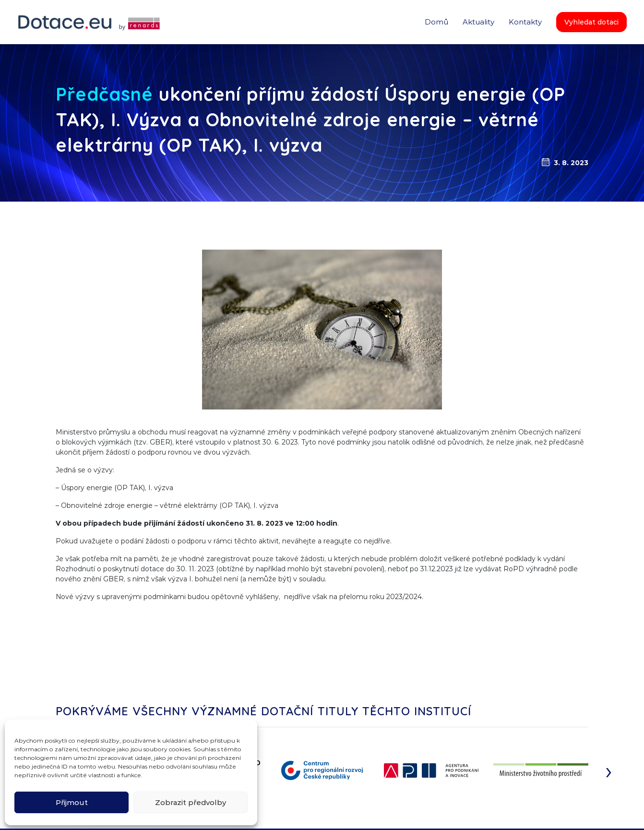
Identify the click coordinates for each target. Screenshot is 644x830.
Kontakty (525, 22)
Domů (436, 22)
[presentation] (609, 770)
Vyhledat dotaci (591, 22)
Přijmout (72, 802)
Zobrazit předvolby (191, 802)
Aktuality (478, 22)
